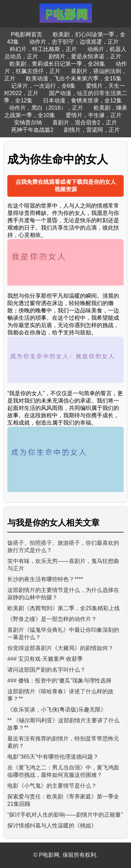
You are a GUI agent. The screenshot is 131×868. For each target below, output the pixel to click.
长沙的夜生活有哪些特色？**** (45, 579)
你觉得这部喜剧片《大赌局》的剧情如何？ (60, 648)
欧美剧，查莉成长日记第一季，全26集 (57, 64)
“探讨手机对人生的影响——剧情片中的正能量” (65, 815)
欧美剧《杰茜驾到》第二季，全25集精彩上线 (64, 608)
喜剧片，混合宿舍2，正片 (85, 122)
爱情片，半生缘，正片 (94, 115)
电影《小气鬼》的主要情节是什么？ (52, 786)
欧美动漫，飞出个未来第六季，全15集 (74, 78)
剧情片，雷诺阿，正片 (92, 130)
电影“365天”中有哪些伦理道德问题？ (53, 757)
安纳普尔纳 (28, 122)
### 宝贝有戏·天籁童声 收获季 (45, 659)
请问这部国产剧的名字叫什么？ (46, 670)
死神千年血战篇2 (32, 130)
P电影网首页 (27, 34)
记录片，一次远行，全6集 (43, 86)
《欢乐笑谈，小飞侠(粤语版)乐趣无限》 (57, 710)
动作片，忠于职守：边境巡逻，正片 (74, 42)
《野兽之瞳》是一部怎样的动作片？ (52, 619)
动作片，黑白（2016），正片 (46, 108)
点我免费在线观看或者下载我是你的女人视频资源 (66, 186)
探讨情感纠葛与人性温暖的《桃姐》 (52, 826)
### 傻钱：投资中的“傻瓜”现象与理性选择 (59, 681)
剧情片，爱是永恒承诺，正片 (85, 56)
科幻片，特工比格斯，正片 (43, 49)
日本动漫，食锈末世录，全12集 (82, 100)
